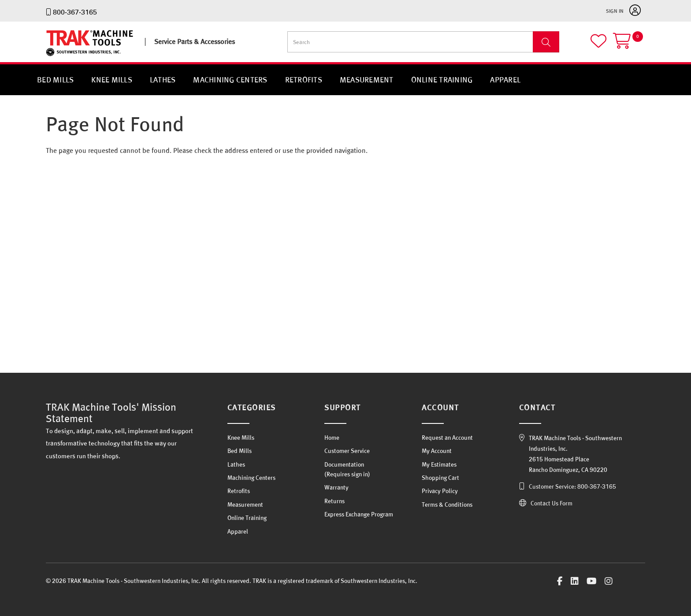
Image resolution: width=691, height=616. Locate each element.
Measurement (367, 80)
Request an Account (447, 438)
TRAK (54, 56)
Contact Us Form (552, 503)
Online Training (442, 80)
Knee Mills (112, 80)
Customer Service (347, 451)
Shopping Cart (440, 478)
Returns (334, 501)
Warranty (336, 487)
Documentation (344, 464)
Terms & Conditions (447, 505)
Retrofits (304, 80)
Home (332, 438)
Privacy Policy (440, 491)
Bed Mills (55, 80)
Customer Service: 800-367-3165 (572, 486)
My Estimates (439, 464)
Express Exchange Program (359, 514)
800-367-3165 (75, 12)
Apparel (505, 80)
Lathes (163, 80)
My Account (437, 451)
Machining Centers (230, 80)
